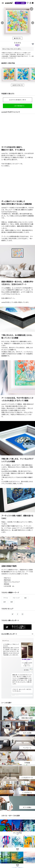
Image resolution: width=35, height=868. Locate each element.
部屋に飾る (17, 38)
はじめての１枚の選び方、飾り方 (18, 100)
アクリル (6, 598)
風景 (12, 602)
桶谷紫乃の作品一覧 (18, 85)
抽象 (25, 598)
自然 (4, 602)
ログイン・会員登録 (20, 3)
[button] (32, 9)
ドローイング (16, 598)
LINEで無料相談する (19, 106)
